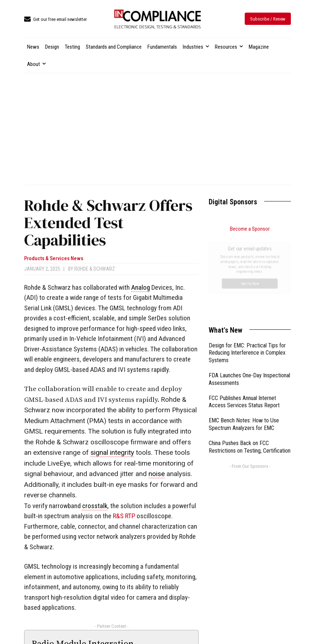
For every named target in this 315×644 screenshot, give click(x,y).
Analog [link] (141, 287)
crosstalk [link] (95, 506)
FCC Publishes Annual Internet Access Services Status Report (244, 321)
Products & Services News (54, 259)
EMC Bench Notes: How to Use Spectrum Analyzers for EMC (244, 343)
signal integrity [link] (112, 452)
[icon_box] (56, 20)
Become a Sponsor (250, 229)
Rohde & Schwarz (95, 269)
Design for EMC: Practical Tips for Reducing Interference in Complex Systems (247, 272)
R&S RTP (124, 516)
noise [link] (157, 474)
